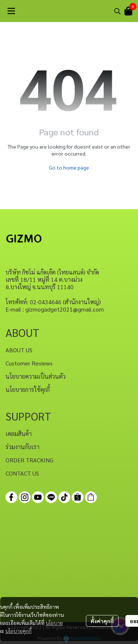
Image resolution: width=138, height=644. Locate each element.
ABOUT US (19, 350)
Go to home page (69, 167)
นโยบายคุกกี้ (18, 631)
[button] (117, 11)
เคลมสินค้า (19, 434)
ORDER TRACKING (29, 460)
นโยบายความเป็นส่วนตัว (36, 376)
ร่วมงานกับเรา (22, 447)
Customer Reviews (29, 363)
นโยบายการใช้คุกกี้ (28, 390)
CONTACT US (22, 473)
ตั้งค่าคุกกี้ (102, 621)
